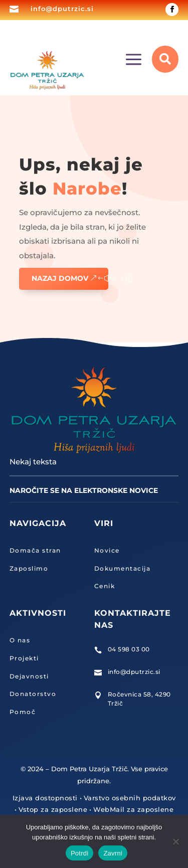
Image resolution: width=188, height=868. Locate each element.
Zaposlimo (29, 568)
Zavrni (113, 853)
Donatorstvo (33, 694)
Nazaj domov (60, 278)
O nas (20, 640)
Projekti (24, 658)
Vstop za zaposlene (53, 809)
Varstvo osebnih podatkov (130, 798)
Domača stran (35, 550)
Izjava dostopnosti (45, 798)
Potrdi (79, 853)
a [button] (134, 60)
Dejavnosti (29, 676)
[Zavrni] (175, 841)
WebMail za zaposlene (133, 809)
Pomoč (23, 712)
